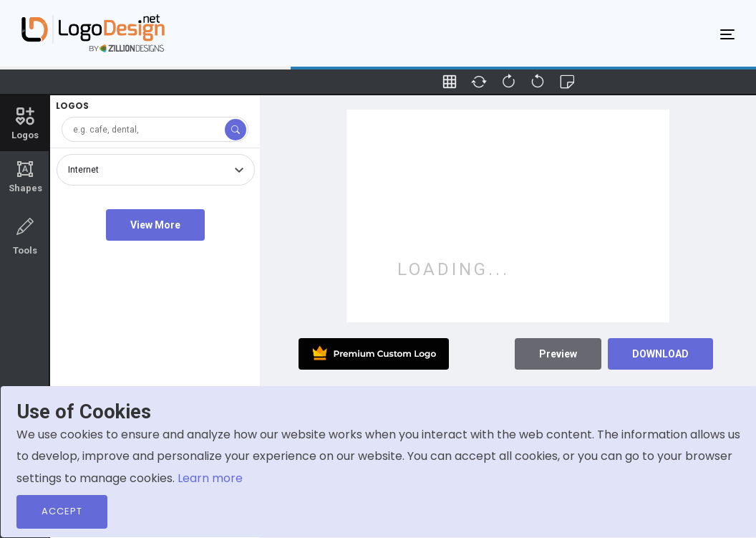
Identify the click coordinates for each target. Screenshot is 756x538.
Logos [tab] (25, 123)
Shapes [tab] (25, 177)
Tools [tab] (25, 235)
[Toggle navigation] (727, 34)
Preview (558, 354)
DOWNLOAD (660, 354)
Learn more (210, 478)
